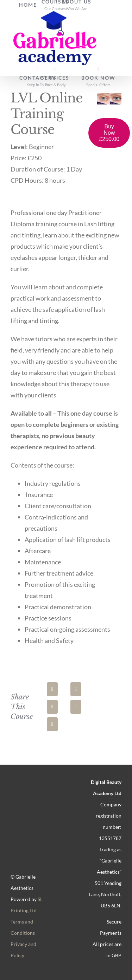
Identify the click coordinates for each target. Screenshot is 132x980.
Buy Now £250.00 (109, 133)
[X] (76, 689)
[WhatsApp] (76, 707)
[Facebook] (52, 689)
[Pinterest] (52, 724)
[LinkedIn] (52, 707)
